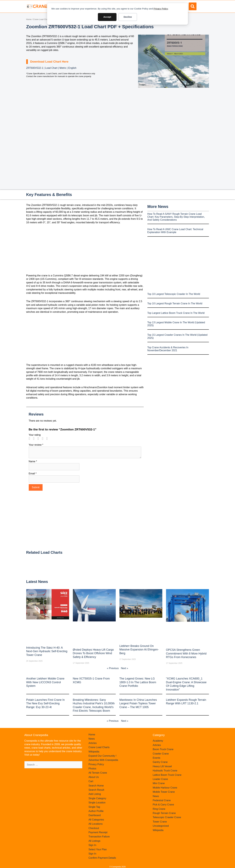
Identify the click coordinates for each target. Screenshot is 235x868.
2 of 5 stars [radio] (35, 439)
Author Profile (96, 811)
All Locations (96, 824)
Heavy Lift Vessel (162, 766)
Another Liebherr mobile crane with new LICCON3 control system (45, 682)
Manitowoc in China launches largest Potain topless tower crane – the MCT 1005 (138, 703)
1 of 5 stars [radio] (31, 439)
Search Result (96, 790)
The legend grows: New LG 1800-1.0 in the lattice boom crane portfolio (138, 682)
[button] (193, 6)
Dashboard (95, 815)
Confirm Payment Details (102, 858)
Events (156, 758)
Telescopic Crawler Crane (167, 817)
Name (33, 461)
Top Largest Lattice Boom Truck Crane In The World (176, 313)
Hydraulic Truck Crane (165, 771)
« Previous (113, 668)
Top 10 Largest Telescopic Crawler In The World (174, 294)
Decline (128, 17)
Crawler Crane (161, 754)
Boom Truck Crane (163, 749)
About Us (94, 777)
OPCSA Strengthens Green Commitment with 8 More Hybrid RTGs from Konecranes (186, 653)
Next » (124, 668)
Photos (92, 769)
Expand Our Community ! (103, 756)
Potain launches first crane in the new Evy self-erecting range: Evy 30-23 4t (46, 703)
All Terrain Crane (98, 773)
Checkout (94, 828)
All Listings (94, 841)
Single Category (97, 798)
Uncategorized (161, 826)
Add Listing (95, 794)
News (92, 739)
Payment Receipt (98, 832)
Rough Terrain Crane (164, 813)
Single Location (97, 803)
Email (33, 474)
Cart (91, 781)
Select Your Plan (98, 849)
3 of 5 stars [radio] (39, 439)
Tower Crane (160, 822)
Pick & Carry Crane (163, 805)
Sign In (92, 845)
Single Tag (94, 807)
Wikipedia (94, 752)
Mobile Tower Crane (164, 792)
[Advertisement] (173, 114)
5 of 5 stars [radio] (48, 439)
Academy (158, 741)
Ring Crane (159, 809)
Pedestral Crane (162, 800)
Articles (93, 743)
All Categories (96, 820)
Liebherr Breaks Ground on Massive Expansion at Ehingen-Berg (139, 650)
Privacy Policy (161, 9)
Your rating (35, 435)
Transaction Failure (99, 837)
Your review (36, 445)
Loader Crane (160, 779)
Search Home (96, 786)
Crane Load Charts (41, 19)
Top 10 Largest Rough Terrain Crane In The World (175, 303)
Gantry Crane (160, 762)
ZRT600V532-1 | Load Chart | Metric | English (51, 68)
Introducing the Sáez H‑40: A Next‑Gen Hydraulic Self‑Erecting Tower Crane (47, 651)
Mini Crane (159, 783)
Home (29, 19)
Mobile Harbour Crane (165, 788)
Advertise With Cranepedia (103, 760)
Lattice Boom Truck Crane (167, 775)
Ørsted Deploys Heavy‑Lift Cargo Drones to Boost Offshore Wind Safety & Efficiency (93, 653)
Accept (107, 17)
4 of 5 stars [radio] (44, 439)
